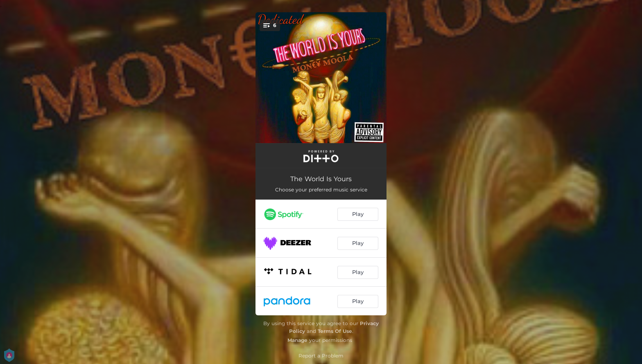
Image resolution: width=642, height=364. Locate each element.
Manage (297, 340)
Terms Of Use (335, 331)
